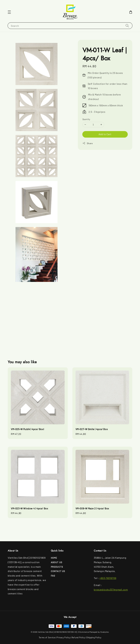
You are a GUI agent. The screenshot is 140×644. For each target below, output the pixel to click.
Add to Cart (105, 134)
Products (57, 567)
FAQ (53, 576)
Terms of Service (47, 637)
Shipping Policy (94, 637)
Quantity (86, 119)
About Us (57, 562)
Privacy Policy (63, 637)
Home (54, 558)
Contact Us (58, 571)
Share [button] (88, 143)
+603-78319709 (108, 578)
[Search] (127, 26)
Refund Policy (78, 637)
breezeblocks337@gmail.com (111, 590)
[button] (9, 12)
